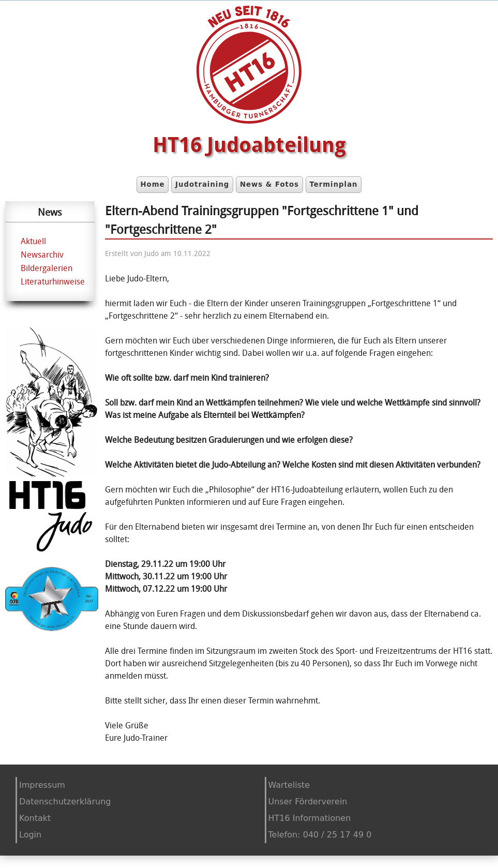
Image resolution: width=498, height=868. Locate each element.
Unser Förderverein (308, 802)
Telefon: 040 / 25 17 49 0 (320, 835)
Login (30, 835)
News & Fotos (269, 184)
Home (152, 184)
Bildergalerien (47, 268)
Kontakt (35, 818)
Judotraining (202, 184)
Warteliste (289, 785)
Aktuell (33, 241)
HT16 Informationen (310, 818)
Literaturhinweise (53, 281)
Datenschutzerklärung (65, 802)
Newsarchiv (42, 255)
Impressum (42, 785)
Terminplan (333, 184)
